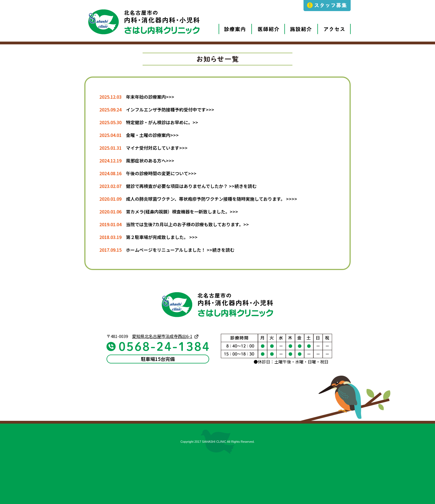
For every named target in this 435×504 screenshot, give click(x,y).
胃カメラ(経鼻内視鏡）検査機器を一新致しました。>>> (182, 212)
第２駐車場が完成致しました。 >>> (162, 237)
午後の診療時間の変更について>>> (161, 173)
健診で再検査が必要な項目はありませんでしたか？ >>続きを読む (191, 186)
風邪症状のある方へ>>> (150, 161)
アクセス (328, 24)
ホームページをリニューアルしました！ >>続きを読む (180, 250)
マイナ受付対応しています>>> (157, 148)
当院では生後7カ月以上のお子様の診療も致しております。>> (187, 224)
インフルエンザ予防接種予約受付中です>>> (170, 110)
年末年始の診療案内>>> (150, 97)
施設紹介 (295, 24)
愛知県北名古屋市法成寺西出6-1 (162, 336)
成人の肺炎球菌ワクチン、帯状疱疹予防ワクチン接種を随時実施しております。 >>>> (212, 199)
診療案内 (229, 24)
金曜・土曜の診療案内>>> (152, 135)
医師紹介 (262, 24)
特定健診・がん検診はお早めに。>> (162, 122)
